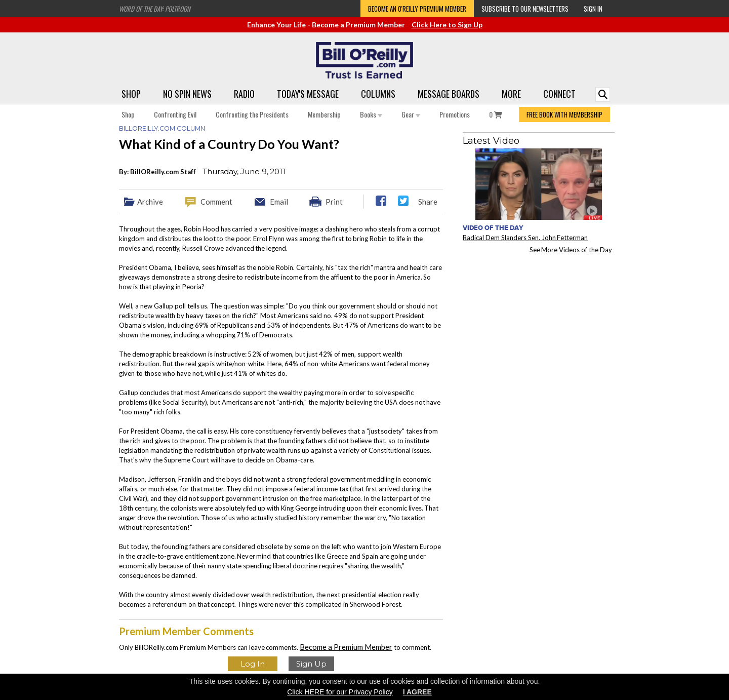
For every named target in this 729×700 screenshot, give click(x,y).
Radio (244, 94)
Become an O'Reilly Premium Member (417, 9)
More (511, 94)
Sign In (593, 9)
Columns (378, 94)
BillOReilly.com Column (162, 128)
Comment (216, 202)
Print (334, 202)
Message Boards (449, 94)
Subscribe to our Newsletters (525, 9)
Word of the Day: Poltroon (155, 9)
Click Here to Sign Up (447, 25)
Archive (150, 202)
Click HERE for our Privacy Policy (340, 692)
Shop (131, 94)
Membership (324, 114)
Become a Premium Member (346, 647)
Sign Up (311, 664)
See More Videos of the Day (571, 250)
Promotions (455, 114)
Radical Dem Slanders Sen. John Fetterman (525, 238)
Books (371, 114)
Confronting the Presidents (252, 114)
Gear (411, 114)
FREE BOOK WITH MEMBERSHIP (564, 114)
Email (279, 202)
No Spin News (187, 94)
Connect (559, 94)
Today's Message (308, 94)
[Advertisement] (539, 325)
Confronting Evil (175, 114)
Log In (253, 664)
